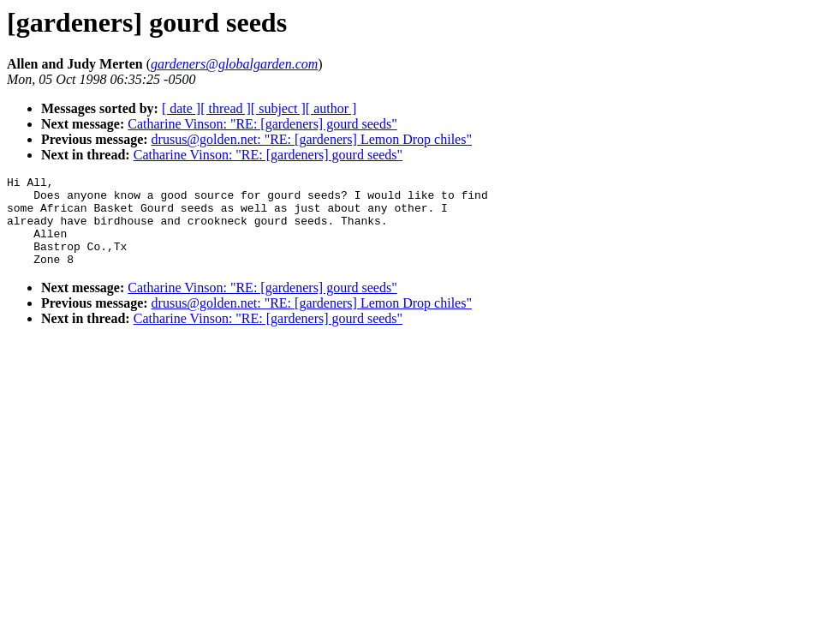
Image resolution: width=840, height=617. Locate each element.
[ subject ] (278, 108)
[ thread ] (226, 108)
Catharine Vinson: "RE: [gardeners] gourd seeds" (262, 124)
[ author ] (331, 108)
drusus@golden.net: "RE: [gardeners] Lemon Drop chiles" (312, 139)
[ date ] (181, 108)
